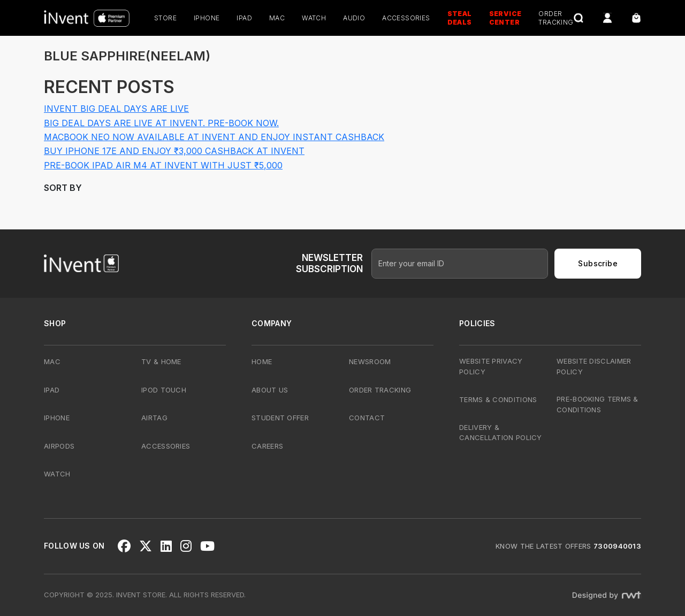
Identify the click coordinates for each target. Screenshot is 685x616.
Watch (314, 18)
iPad (244, 18)
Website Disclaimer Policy (594, 366)
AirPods (59, 446)
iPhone (207, 18)
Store (165, 18)
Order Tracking (380, 390)
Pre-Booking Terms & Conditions (598, 404)
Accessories (406, 18)
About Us (270, 390)
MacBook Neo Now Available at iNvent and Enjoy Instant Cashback (214, 137)
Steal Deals (460, 18)
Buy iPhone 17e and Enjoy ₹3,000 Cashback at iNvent (174, 151)
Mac (277, 18)
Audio (354, 18)
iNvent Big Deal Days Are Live (116, 109)
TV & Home (161, 361)
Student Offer (280, 418)
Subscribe (598, 263)
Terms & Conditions (498, 399)
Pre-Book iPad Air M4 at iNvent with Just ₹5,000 (163, 165)
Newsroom (370, 361)
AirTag (154, 418)
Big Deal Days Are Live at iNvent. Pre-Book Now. (161, 123)
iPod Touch (164, 390)
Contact (367, 418)
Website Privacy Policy (491, 366)
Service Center (505, 18)
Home (262, 361)
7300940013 (617, 546)
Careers (267, 446)
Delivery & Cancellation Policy (501, 433)
